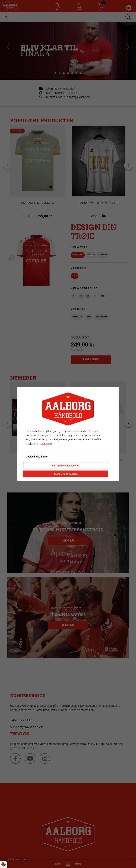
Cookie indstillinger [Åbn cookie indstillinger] (37, 456)
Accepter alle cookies (66, 474)
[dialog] (68, 434)
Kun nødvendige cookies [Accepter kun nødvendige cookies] (66, 466)
